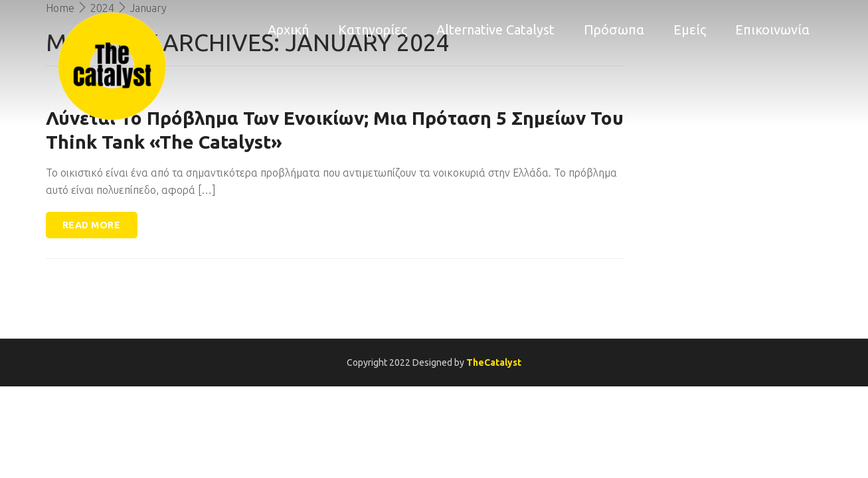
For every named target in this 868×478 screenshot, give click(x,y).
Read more (92, 225)
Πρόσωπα (614, 30)
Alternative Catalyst (495, 30)
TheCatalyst (494, 362)
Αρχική (288, 30)
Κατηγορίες (373, 30)
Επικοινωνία (772, 30)
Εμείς (690, 30)
